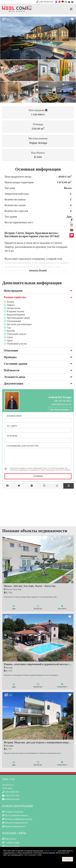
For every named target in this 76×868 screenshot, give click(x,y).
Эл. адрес (12, 426)
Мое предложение (60, 410)
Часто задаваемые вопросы (16, 815)
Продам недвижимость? (15, 826)
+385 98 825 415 (45, 2)
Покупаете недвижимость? (16, 823)
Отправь (38, 476)
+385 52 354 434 (11, 796)
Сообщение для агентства (23, 446)
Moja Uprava (10, 839)
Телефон (12, 436)
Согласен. (68, 859)
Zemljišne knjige (12, 843)
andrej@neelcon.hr (61, 404)
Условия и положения (14, 812)
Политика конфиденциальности (18, 819)
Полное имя (14, 416)
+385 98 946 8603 (63, 401)
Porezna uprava (12, 846)
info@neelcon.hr (11, 799)
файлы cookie (51, 851)
